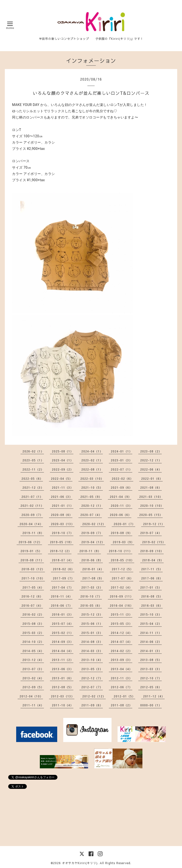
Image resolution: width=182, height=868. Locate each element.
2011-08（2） (122, 705)
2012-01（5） (124, 696)
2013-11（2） (63, 660)
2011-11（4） (33, 705)
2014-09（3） (63, 642)
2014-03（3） (92, 651)
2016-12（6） (32, 596)
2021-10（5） (92, 487)
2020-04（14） (31, 524)
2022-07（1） (122, 469)
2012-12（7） (92, 678)
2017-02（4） (122, 587)
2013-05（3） (92, 669)
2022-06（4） (151, 469)
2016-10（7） (91, 596)
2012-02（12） (94, 696)
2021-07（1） (32, 497)
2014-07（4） (122, 642)
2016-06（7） (62, 605)
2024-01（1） (122, 451)
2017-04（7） (63, 587)
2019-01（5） (31, 551)
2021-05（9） (91, 497)
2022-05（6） (32, 479)
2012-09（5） (33, 687)
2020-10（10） (152, 506)
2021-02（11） (32, 506)
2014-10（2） (33, 642)
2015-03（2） (33, 633)
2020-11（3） (122, 506)
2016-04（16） (122, 605)
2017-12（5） (122, 569)
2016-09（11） (122, 596)
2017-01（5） (151, 587)
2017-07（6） (122, 578)
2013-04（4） (122, 669)
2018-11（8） (90, 551)
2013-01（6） (63, 678)
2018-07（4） (63, 560)
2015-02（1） (63, 633)
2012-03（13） (63, 696)
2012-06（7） (122, 687)
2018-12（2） (61, 551)
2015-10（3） (151, 614)
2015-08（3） (33, 624)
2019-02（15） (154, 542)
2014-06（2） (151, 642)
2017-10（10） (33, 578)
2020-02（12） (94, 524)
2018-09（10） (152, 551)
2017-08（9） (93, 578)
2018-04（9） (153, 560)
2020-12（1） (92, 506)
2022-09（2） (63, 469)
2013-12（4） (33, 660)
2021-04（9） (121, 497)
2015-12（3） (92, 614)
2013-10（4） (92, 660)
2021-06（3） (62, 497)
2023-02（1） (92, 460)
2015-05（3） (122, 624)
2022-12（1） (151, 460)
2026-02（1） (33, 451)
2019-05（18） (62, 542)
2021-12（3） (33, 487)
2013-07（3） (33, 669)
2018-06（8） (92, 560)
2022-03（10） (92, 479)
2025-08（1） (63, 451)
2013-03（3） (151, 669)
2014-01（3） (151, 651)
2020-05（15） (151, 515)
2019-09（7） (92, 533)
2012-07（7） (92, 687)
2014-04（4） (63, 651)
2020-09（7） (32, 515)
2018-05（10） (122, 560)
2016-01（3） (63, 614)
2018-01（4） (93, 569)
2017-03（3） (92, 587)
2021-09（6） (122, 487)
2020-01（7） (124, 524)
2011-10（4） (63, 705)
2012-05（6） (151, 687)
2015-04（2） (151, 624)
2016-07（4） (32, 605)
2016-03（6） (152, 605)
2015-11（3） (122, 614)
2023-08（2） (151, 451)
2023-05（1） (33, 460)
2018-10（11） (121, 551)
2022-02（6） (122, 479)
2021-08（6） (151, 487)
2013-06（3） (63, 669)
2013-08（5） (151, 660)
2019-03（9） (123, 542)
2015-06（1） (92, 624)
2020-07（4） (91, 515)
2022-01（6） (152, 479)
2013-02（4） (33, 678)
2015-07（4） (63, 624)
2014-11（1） (151, 633)
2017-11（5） (152, 569)
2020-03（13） (63, 524)
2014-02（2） (122, 651)
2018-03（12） (33, 569)
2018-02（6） (64, 569)
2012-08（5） (63, 687)
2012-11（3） (122, 678)
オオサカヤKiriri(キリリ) (80, 863)
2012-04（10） (31, 696)
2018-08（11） (32, 560)
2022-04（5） (62, 479)
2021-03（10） (151, 497)
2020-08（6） (62, 515)
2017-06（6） (152, 578)
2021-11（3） (63, 487)
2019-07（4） (151, 533)
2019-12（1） (154, 524)
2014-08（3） (92, 642)
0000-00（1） (151, 705)
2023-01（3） (122, 460)
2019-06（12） (30, 542)
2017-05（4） (33, 587)
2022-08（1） (92, 469)
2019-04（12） (93, 542)
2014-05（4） (33, 651)
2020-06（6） (121, 515)
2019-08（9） (122, 533)
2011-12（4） (154, 696)
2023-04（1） (63, 460)
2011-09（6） (92, 705)
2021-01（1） (63, 506)
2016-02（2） (33, 614)
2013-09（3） (122, 660)
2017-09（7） (64, 578)
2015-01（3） (92, 633)
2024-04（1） (92, 451)
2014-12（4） (122, 633)
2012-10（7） (151, 678)
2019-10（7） (63, 533)
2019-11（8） (33, 533)
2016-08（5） (152, 596)
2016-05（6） (91, 605)
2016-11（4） (62, 596)
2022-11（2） (33, 469)
